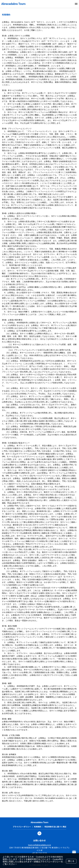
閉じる (71, 861)
